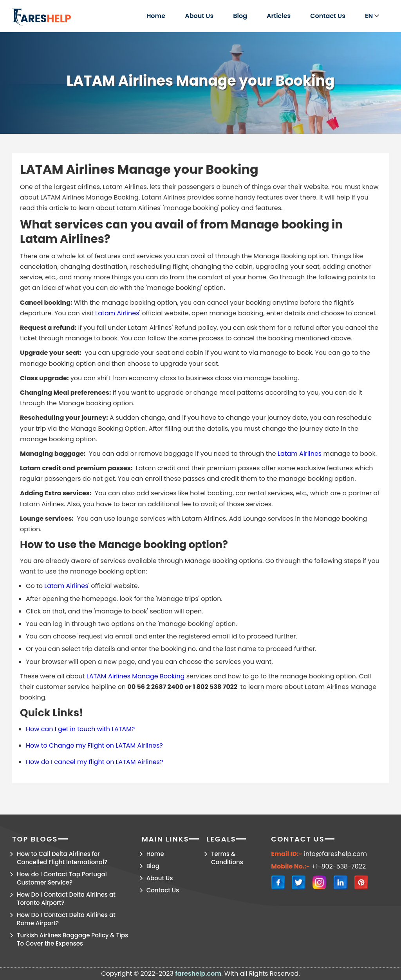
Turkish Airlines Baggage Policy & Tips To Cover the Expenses (72, 939)
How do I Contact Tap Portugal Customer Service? (62, 878)
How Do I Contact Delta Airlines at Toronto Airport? (66, 899)
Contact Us (328, 16)
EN (372, 16)
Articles (279, 16)
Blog (240, 16)
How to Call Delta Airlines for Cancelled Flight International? (62, 858)
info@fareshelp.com (335, 854)
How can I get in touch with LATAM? (80, 729)
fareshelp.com (198, 974)
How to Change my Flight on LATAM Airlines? (94, 745)
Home (156, 16)
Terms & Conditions (227, 858)
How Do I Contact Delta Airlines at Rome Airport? (66, 919)
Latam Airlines (117, 313)
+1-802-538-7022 (339, 867)
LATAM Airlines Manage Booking (136, 676)
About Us (199, 16)
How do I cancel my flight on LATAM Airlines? (94, 762)
